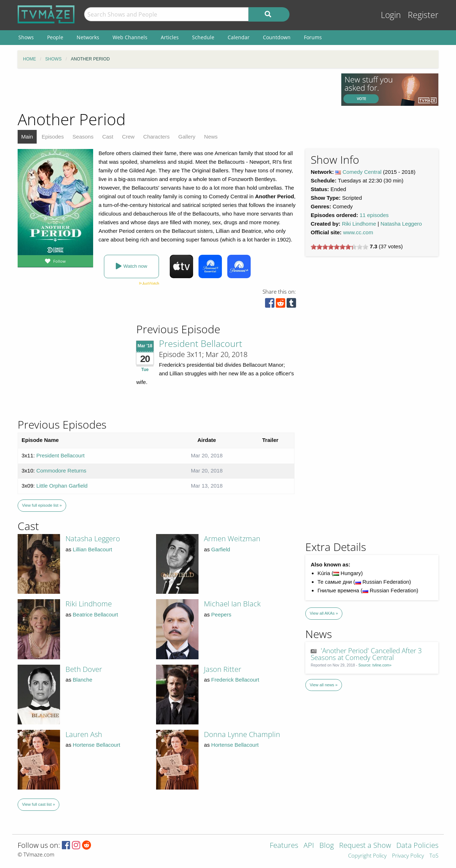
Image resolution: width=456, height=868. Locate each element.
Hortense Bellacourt (96, 745)
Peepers (221, 614)
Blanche (82, 680)
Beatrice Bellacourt (95, 614)
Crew (128, 137)
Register (423, 15)
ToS (434, 856)
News (211, 137)
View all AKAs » (324, 613)
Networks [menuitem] (88, 37)
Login (391, 15)
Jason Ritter (223, 669)
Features (284, 846)
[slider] (339, 247)
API (309, 846)
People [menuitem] (55, 37)
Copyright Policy (367, 856)
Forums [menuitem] (313, 37)
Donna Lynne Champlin (242, 734)
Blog (327, 846)
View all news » (323, 685)
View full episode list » (42, 505)
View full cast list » (38, 804)
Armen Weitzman (232, 539)
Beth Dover (84, 669)
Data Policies (417, 846)
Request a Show (365, 846)
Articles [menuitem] (170, 37)
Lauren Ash (84, 734)
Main (27, 137)
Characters (156, 137)
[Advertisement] (174, 90)
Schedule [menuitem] (203, 37)
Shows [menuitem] (26, 37)
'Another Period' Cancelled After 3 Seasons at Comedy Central (366, 654)
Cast (108, 137)
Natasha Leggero (401, 224)
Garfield (221, 549)
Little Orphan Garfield (62, 486)
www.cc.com (358, 232)
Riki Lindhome (359, 224)
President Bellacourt (200, 343)
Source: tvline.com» (375, 665)
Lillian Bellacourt (92, 549)
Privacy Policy (408, 856)
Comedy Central (362, 172)
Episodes (53, 137)
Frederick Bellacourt (235, 680)
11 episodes (374, 215)
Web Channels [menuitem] (130, 37)
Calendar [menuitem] (239, 37)
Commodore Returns (61, 471)
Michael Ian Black (232, 604)
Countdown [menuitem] (277, 37)
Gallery (187, 137)
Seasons (83, 137)
